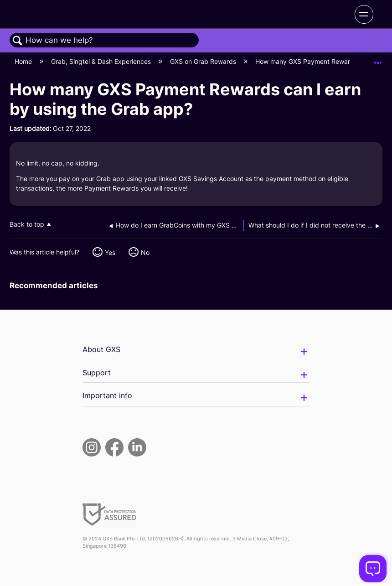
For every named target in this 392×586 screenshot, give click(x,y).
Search (18, 41)
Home (24, 61)
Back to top (27, 224)
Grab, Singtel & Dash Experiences (102, 61)
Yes (110, 252)
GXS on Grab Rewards (204, 61)
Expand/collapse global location (378, 59)
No (145, 252)
